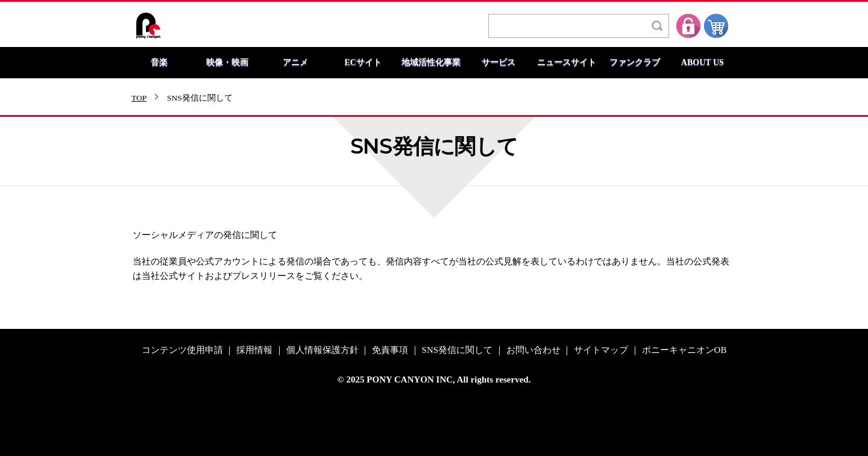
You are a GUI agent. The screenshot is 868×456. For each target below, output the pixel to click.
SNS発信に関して (458, 350)
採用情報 (254, 350)
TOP (139, 98)
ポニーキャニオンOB (684, 350)
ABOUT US (703, 63)
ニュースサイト (567, 63)
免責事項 (390, 350)
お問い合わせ (533, 350)
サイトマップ (601, 350)
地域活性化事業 (431, 63)
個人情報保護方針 (322, 350)
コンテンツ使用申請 (182, 350)
